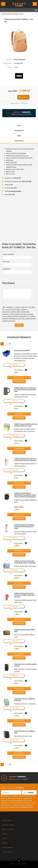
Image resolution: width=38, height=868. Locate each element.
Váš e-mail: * (7, 262)
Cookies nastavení (7, 852)
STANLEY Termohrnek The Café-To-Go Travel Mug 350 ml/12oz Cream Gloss (25, 459)
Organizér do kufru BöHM (22, 350)
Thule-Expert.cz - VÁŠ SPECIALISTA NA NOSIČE (19, 5)
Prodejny (5, 834)
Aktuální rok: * (7, 269)
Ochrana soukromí (7, 847)
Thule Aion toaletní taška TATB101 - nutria (25, 630)
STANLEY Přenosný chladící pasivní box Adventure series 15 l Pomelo (26, 425)
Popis (19, 125)
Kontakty (5, 843)
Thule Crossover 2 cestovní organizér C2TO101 (25, 665)
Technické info (19, 131)
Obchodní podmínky (8, 825)
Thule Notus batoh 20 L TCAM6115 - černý (25, 732)
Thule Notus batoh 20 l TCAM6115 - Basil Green (25, 700)
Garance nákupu (7, 820)
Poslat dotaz (19, 141)
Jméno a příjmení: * (9, 254)
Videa (19, 136)
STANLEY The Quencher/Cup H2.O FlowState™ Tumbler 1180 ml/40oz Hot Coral (25, 595)
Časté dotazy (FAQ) (8, 829)
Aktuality (4, 838)
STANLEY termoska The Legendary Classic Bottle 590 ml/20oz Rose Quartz (24, 526)
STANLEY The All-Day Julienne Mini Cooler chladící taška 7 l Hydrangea (25, 562)
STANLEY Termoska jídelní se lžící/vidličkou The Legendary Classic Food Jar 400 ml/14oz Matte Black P (25, 495)
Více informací (19, 378)
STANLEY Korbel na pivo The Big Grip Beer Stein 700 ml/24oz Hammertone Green (25, 389)
